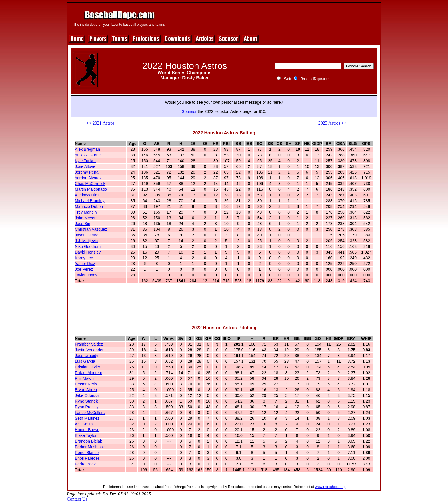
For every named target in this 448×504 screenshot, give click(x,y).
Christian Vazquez (91, 229)
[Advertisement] (275, 18)
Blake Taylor (86, 435)
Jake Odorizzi (87, 395)
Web (287, 79)
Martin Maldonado (91, 189)
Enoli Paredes (87, 458)
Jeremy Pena (87, 172)
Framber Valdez (89, 344)
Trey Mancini (86, 212)
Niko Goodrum (88, 246)
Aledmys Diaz (87, 195)
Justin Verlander (89, 350)
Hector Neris (86, 384)
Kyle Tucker (85, 161)
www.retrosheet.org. (330, 487)
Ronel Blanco (87, 453)
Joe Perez (84, 269)
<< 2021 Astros (100, 123)
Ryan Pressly (87, 407)
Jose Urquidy (87, 356)
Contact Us (77, 499)
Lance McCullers (90, 413)
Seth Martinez (87, 418)
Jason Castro (87, 235)
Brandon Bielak (88, 441)
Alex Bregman (87, 149)
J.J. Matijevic (86, 241)
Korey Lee (84, 258)
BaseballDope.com (315, 79)
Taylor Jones (86, 275)
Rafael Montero (89, 373)
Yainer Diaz (85, 264)
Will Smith (84, 424)
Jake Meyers (86, 218)
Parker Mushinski (90, 447)
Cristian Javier (88, 367)
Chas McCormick (90, 184)
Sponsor (189, 111)
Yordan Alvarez (88, 178)
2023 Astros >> (332, 123)
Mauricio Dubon (89, 206)
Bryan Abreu (86, 390)
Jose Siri (83, 224)
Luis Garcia (85, 361)
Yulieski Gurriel (88, 155)
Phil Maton (84, 378)
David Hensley (88, 252)
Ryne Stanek (86, 401)
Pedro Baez (85, 464)
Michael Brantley (90, 201)
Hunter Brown (87, 430)
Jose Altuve (85, 166)
